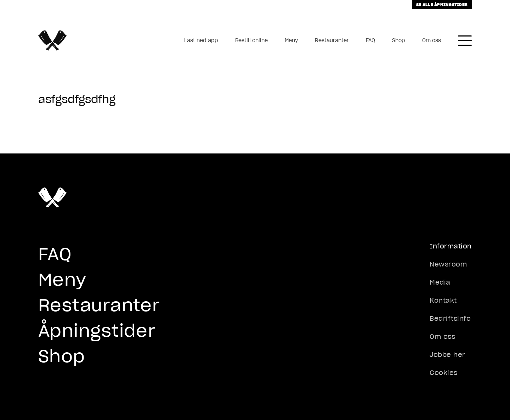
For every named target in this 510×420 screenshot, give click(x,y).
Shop (399, 40)
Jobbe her (447, 355)
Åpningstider (97, 331)
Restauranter (332, 40)
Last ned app (201, 40)
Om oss (432, 40)
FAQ (370, 40)
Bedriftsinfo (450, 318)
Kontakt (443, 300)
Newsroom (448, 264)
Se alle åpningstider (442, 4)
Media (440, 282)
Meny (291, 40)
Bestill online (251, 40)
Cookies (444, 373)
